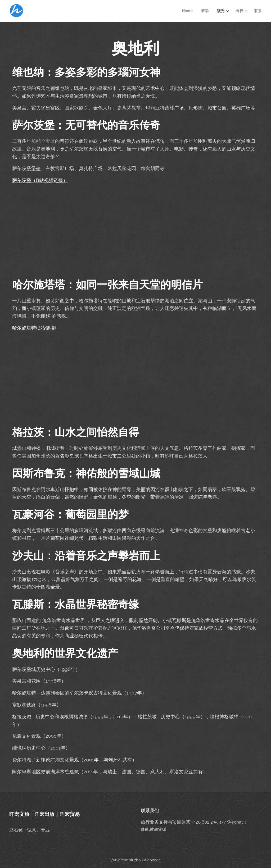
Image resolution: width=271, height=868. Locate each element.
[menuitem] (188, 11)
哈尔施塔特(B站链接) (34, 328)
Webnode (152, 860)
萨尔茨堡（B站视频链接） (40, 180)
